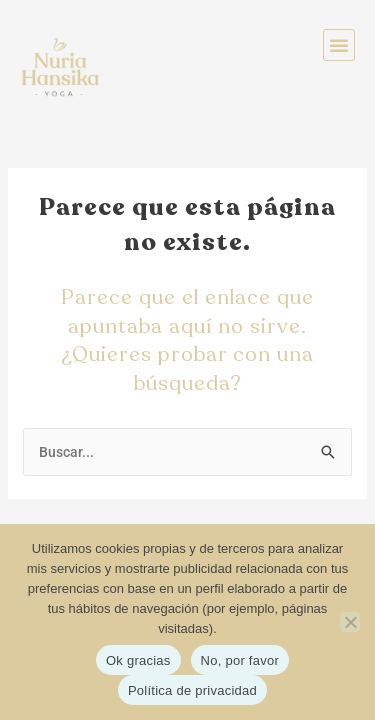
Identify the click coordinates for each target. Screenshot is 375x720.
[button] (339, 45)
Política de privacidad (192, 690)
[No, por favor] (350, 622)
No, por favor (240, 660)
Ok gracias (138, 660)
